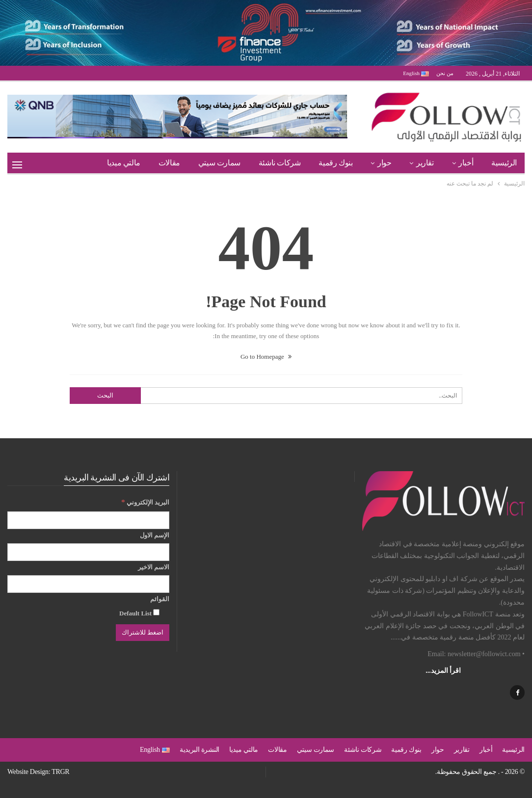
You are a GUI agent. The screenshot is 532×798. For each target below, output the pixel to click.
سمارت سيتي (219, 163)
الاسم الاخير (154, 567)
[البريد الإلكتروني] (88, 520)
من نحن (445, 73)
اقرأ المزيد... (443, 671)
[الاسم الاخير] (88, 584)
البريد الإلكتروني (145, 502)
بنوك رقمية (335, 163)
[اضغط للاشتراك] (143, 633)
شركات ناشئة (280, 163)
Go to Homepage (266, 357)
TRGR (60, 772)
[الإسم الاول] (88, 552)
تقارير (425, 163)
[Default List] (156, 612)
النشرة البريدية (199, 750)
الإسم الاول (155, 535)
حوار (384, 163)
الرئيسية (504, 163)
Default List (139, 613)
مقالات (169, 163)
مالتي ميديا (124, 163)
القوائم (160, 599)
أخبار (466, 163)
